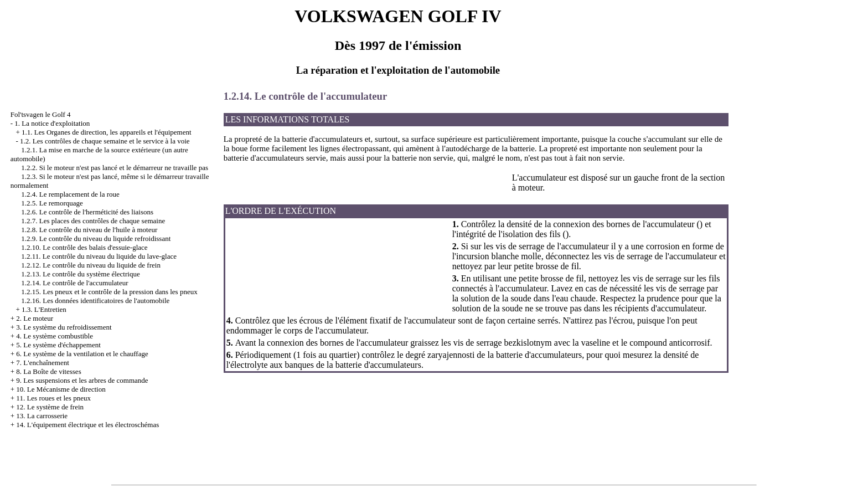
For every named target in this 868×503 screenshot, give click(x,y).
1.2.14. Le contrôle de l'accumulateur (74, 283)
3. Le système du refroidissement (64, 327)
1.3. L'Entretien (44, 309)
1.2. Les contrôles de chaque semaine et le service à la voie (105, 141)
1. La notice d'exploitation (52, 123)
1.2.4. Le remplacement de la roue (70, 194)
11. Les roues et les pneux (53, 398)
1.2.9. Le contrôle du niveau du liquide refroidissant (96, 238)
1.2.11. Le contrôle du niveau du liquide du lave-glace (99, 256)
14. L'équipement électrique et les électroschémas (87, 425)
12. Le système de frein (50, 407)
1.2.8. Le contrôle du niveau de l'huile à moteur (89, 230)
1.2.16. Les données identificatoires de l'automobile (95, 301)
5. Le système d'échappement (58, 345)
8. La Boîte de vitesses (48, 371)
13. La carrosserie (42, 416)
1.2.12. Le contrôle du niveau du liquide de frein (91, 265)
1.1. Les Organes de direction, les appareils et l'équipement (106, 132)
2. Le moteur (35, 318)
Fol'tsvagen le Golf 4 (41, 114)
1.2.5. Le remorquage (52, 203)
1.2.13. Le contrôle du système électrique (80, 274)
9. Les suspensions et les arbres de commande (82, 380)
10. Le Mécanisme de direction (61, 389)
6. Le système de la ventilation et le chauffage (82, 354)
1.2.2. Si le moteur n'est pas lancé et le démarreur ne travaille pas (115, 168)
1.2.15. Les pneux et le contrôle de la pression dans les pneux (109, 292)
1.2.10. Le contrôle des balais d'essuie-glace (84, 247)
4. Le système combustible (55, 336)
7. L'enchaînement (42, 363)
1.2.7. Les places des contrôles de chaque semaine (93, 221)
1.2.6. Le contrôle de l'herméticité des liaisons (87, 212)
